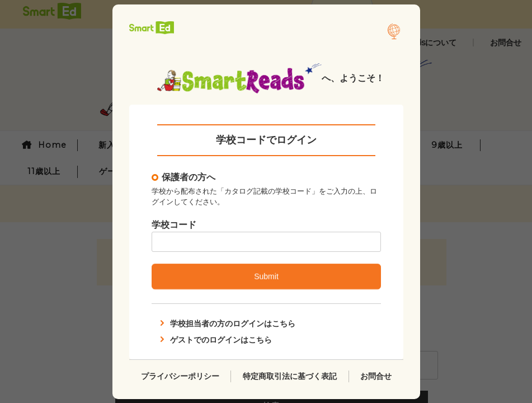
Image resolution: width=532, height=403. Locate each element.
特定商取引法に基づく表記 (289, 376)
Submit (266, 277)
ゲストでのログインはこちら (215, 339)
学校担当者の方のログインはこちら (227, 324)
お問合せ (376, 376)
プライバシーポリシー (180, 376)
